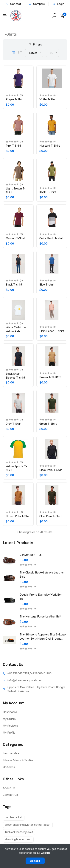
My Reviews (10, 726)
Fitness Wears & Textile (18, 760)
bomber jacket (14, 818)
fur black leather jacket (19, 832)
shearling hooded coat (18, 839)
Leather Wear (11, 753)
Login (58, 4)
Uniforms (9, 767)
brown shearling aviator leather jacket (28, 825)
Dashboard (10, 712)
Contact (13, 4)
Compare (37, 4)
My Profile (9, 733)
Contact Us (10, 795)
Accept (35, 861)
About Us (9, 788)
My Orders (9, 719)
